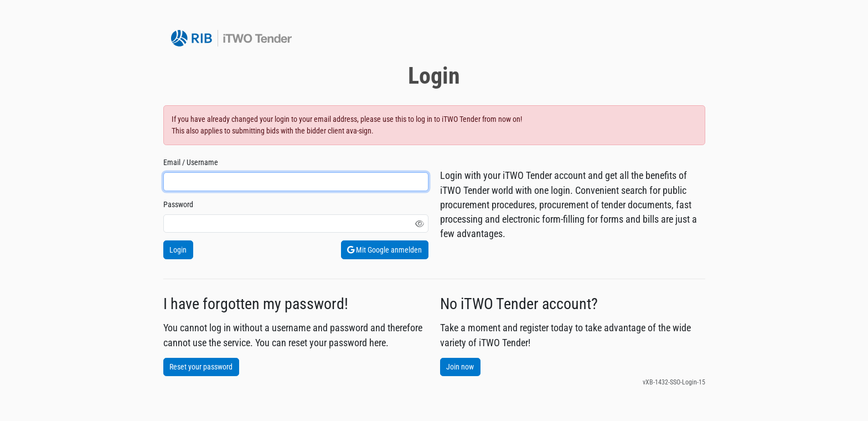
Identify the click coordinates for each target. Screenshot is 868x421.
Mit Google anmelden (384, 250)
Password (178, 204)
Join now (460, 367)
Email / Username (191, 162)
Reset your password (201, 367)
